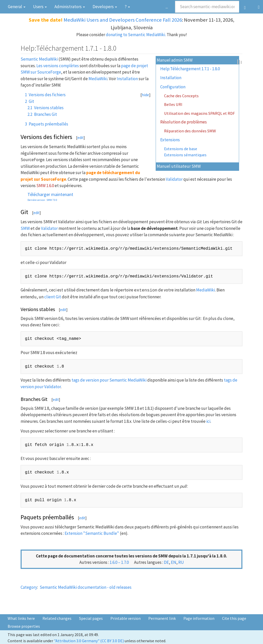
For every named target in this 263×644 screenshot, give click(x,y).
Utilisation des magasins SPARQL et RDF (199, 113)
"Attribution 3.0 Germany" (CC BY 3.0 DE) (89, 641)
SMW (25, 228)
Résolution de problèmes (184, 122)
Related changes (57, 618)
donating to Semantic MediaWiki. (136, 35)
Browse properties (24, 626)
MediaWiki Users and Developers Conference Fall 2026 (123, 20)
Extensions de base (181, 149)
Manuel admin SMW (175, 60)
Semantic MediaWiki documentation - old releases (86, 587)
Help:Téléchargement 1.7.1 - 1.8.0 (190, 69)
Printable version (126, 618)
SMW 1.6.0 (45, 186)
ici (208, 421)
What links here (21, 618)
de (166, 562)
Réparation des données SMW (190, 131)
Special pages (91, 618)
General (17, 7)
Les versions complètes (58, 66)
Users (40, 7)
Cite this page (234, 618)
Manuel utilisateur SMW (179, 166)
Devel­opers (105, 7)
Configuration (173, 87)
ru (181, 562)
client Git (53, 297)
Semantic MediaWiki (39, 59)
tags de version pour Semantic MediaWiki (109, 380)
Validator (174, 179)
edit (81, 138)
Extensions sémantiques (185, 155)
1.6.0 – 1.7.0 (119, 562)
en (174, 562)
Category (29, 587)
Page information (199, 618)
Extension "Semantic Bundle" (92, 533)
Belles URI (173, 104)
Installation (171, 78)
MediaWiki (98, 79)
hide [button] (145, 95)
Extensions (170, 140)
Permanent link (162, 618)
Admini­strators (70, 7)
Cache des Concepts (181, 96)
